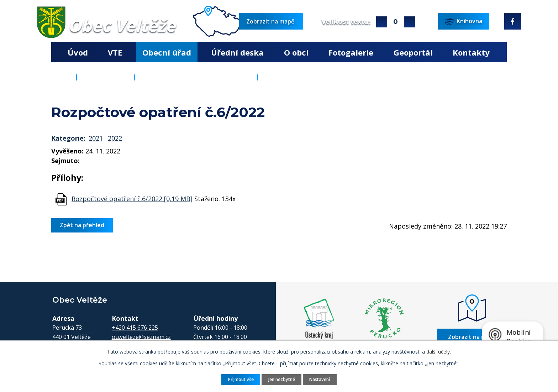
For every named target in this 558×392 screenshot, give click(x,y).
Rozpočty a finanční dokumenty (196, 77)
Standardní (396, 22)
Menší (409, 22)
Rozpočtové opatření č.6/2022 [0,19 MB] (132, 199)
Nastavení (320, 379)
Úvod (78, 52)
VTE (115, 52)
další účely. (439, 352)
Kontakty (471, 52)
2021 (96, 138)
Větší (382, 22)
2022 (115, 138)
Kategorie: (68, 138)
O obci (296, 52)
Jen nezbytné (282, 379)
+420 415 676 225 (135, 328)
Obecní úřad (167, 52)
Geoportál (413, 52)
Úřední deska (237, 52)
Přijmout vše (241, 379)
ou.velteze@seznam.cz (141, 337)
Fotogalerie (351, 52)
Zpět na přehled (82, 225)
